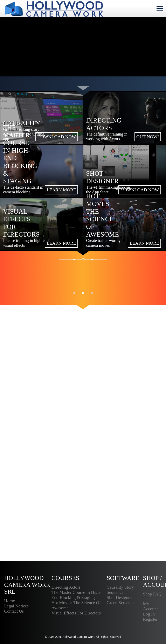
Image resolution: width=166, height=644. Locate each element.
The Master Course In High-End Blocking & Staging (76, 595)
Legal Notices (16, 606)
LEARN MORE (61, 190)
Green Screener (120, 603)
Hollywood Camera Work (78, 637)
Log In (149, 614)
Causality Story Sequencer (120, 590)
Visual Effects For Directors (76, 613)
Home (9, 601)
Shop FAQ (152, 594)
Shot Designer (119, 598)
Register (150, 619)
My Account (150, 606)
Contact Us (14, 611)
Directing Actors (66, 587)
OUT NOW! (148, 137)
